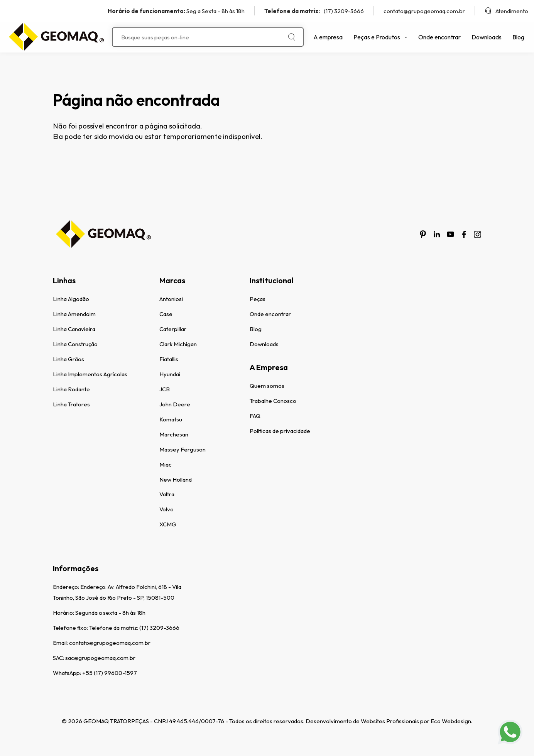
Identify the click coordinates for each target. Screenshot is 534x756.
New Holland (176, 479)
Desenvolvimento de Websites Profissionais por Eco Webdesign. (389, 721)
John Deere (175, 404)
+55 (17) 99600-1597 (110, 673)
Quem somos (267, 386)
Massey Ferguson (183, 449)
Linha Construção (75, 344)
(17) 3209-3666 (314, 11)
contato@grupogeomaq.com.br (424, 11)
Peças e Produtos (380, 37)
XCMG (168, 524)
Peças (258, 299)
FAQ (255, 416)
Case (166, 314)
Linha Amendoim (74, 314)
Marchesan (174, 434)
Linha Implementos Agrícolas (90, 374)
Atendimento (506, 11)
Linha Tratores (71, 404)
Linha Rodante (71, 389)
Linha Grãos (68, 359)
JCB (165, 389)
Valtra (167, 494)
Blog (518, 37)
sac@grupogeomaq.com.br (100, 658)
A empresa (328, 37)
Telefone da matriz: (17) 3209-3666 (134, 628)
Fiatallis (169, 359)
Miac (166, 464)
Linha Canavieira (74, 329)
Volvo (166, 509)
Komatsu (171, 419)
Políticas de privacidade (280, 431)
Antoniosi (171, 299)
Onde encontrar (439, 37)
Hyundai (170, 374)
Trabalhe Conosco (273, 401)
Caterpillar (173, 329)
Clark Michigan (178, 344)
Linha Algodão (71, 299)
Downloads (487, 37)
